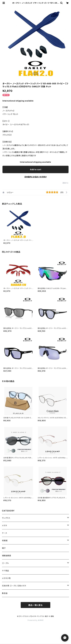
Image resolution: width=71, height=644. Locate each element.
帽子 (4, 548)
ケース (4, 533)
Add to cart (36, 169)
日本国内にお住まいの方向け (35, 177)
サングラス (6, 518)
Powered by (35, 620)
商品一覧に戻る (35, 605)
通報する (66, 183)
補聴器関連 (7, 556)
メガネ (4, 525)
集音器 (5, 593)
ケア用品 (5, 571)
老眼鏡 (5, 541)
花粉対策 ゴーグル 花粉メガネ (14, 586)
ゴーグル (5, 563)
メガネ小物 (6, 578)
